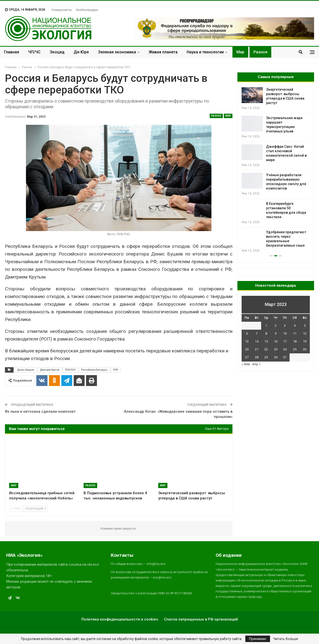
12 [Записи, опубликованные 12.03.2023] (305, 333)
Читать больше (286, 639)
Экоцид (57, 52)
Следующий (35, 509)
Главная (11, 52)
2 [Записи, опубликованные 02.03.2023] (276, 326)
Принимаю (258, 639)
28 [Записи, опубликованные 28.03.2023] (257, 357)
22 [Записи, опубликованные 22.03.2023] (266, 349)
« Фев (246, 364)
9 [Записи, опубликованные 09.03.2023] (276, 333)
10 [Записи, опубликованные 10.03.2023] (285, 333)
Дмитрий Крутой (50, 370)
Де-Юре (81, 52)
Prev (16, 509)
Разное (260, 52)
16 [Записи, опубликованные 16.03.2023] (276, 341)
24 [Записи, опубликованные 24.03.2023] (285, 349)
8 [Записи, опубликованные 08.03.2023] (266, 333)
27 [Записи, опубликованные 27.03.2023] (247, 357)
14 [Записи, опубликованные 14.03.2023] (257, 341)
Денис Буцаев (26, 370)
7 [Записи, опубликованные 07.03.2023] (257, 333)
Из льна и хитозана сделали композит (40, 411)
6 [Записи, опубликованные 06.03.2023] (247, 333)
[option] (276, 170)
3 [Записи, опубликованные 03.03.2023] (285, 326)
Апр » (256, 364)
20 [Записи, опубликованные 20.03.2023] (247, 349)
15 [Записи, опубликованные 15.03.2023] (266, 341)
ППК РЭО (70, 370)
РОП (116, 370)
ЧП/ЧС (34, 52)
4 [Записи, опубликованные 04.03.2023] (295, 326)
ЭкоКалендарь (87, 10)
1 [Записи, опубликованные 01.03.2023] (266, 326)
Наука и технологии (205, 52)
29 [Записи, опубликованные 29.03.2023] (266, 357)
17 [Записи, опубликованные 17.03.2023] (285, 341)
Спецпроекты (62, 10)
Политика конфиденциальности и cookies (120, 619)
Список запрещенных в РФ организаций (201, 619)
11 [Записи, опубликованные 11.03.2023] (295, 333)
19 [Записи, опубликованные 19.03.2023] (305, 341)
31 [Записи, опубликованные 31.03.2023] (285, 357)
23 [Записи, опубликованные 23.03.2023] (276, 349)
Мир (240, 52)
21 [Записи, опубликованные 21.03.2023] (257, 349)
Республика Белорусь (94, 370)
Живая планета (163, 52)
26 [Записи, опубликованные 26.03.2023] (305, 349)
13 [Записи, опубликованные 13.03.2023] (247, 341)
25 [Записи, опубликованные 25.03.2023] (295, 349)
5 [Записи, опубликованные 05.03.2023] (305, 326)
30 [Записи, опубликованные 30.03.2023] (276, 357)
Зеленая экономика (117, 52)
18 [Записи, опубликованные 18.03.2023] (295, 341)
